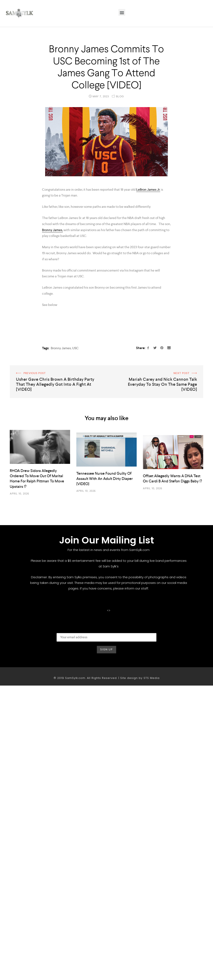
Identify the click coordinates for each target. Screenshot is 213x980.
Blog (120, 96)
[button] (122, 12)
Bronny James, (52, 230)
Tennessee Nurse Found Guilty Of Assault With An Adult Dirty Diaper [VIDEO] (105, 773)
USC (75, 643)
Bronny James (61, 643)
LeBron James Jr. (148, 190)
